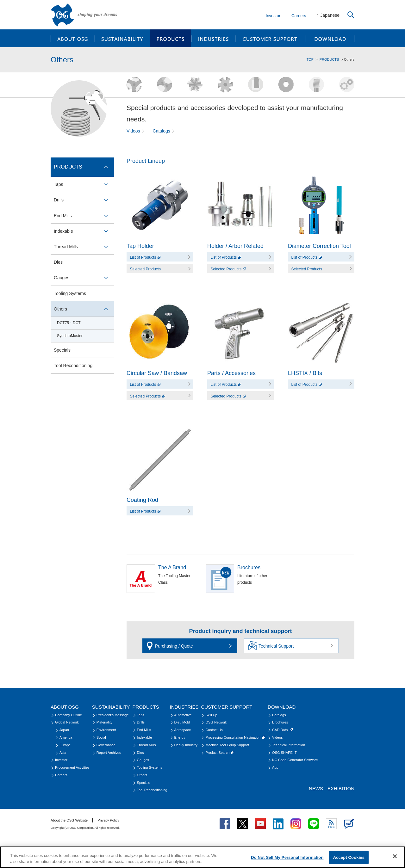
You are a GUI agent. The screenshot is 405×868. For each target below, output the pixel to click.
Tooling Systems (70, 293)
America (66, 737)
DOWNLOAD (330, 38)
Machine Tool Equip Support (227, 745)
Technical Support (276, 646)
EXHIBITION (341, 788)
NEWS (316, 788)
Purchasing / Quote (174, 646)
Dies (58, 262)
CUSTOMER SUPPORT (271, 38)
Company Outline (69, 715)
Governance (106, 745)
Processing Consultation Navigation (235, 737)
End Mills (63, 216)
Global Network (67, 722)
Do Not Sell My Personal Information (287, 857)
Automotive (183, 715)
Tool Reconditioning (73, 366)
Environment (106, 730)
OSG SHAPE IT (284, 753)
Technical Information (289, 745)
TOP (310, 59)
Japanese (330, 15)
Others (60, 309)
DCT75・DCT (69, 323)
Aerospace (183, 730)
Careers (299, 16)
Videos (133, 131)
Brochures (280, 722)
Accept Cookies (349, 857)
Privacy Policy (108, 820)
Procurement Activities (72, 767)
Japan (64, 730)
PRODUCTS (171, 38)
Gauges (62, 278)
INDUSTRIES (213, 38)
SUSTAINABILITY (122, 38)
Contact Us (214, 730)
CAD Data (282, 730)
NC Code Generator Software (295, 760)
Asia (63, 753)
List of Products (145, 257)
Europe (65, 745)
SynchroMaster (70, 336)
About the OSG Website (69, 820)
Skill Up (211, 715)
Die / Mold (182, 722)
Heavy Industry (186, 745)
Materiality (104, 722)
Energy (180, 737)
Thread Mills (66, 247)
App (275, 767)
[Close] (395, 856)
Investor (273, 16)
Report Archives (109, 753)
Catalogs (162, 131)
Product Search (220, 753)
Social (101, 737)
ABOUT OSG (73, 38)
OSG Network (216, 722)
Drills (59, 200)
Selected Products (145, 269)
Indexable (63, 231)
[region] (202, 857)
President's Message (113, 715)
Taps (59, 184)
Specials (62, 350)
